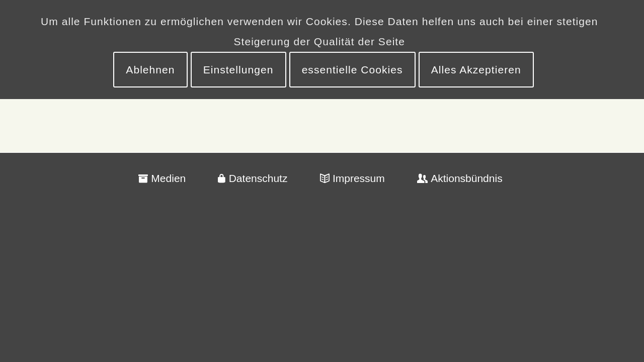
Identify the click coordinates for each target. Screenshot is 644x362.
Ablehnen (150, 70)
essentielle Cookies (352, 70)
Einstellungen (238, 70)
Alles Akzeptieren (476, 70)
